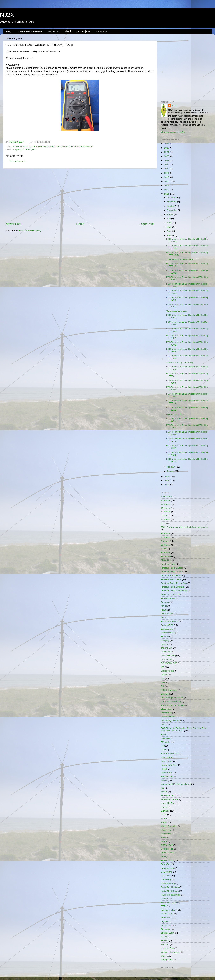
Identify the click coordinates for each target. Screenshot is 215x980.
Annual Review (168, 598)
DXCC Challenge (169, 690)
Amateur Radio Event (171, 579)
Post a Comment (18, 161)
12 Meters (166, 504)
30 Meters (166, 533)
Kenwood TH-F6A (169, 799)
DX (162, 686)
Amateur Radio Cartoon (172, 568)
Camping (165, 640)
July (169, 219)
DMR (163, 682)
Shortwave (166, 918)
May (169, 227)
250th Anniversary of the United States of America (185, 527)
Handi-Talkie (167, 761)
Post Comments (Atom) (30, 230)
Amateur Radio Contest (172, 572)
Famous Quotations (170, 720)
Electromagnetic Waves (172, 698)
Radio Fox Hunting (170, 887)
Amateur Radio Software (173, 587)
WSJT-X (165, 956)
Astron (164, 617)
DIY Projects (84, 31)
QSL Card (166, 876)
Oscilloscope (167, 849)
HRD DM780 (167, 777)
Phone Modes (167, 853)
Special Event (167, 933)
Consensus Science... (177, 311)
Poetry (164, 857)
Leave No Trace (168, 803)
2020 (167, 169)
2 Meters (165, 516)
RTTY (164, 906)
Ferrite (164, 734)
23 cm (164, 523)
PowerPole (166, 864)
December (172, 198)
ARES (164, 610)
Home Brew (167, 773)
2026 (167, 144)
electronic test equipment (173, 705)
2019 (167, 173)
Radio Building (168, 883)
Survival (165, 941)
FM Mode (165, 742)
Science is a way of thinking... (180, 363)
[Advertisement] (80, 195)
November (172, 202)
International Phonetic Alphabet (176, 784)
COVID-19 (166, 659)
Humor (164, 780)
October (171, 206)
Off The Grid (167, 845)
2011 (167, 485)
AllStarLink (166, 560)
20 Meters (166, 519)
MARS (164, 818)
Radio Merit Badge (170, 891)
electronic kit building (171, 701)
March (170, 235)
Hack (163, 750)
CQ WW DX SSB (169, 663)
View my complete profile (173, 132)
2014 (167, 194)
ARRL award (167, 614)
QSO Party (166, 879)
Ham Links (101, 31)
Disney (164, 675)
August (170, 214)
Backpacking (167, 629)
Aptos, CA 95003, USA (26, 150)
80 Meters (166, 553)
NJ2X (7, 15)
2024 (167, 152)
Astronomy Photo (169, 621)
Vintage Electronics (170, 952)
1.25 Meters (167, 497)
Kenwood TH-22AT (170, 795)
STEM (164, 937)
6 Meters (165, 541)
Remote (165, 899)
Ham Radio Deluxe (170, 754)
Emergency (166, 713)
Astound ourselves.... (176, 414)
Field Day (165, 738)
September (172, 210)
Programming (167, 868)
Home (80, 224)
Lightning (165, 811)
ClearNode (166, 652)
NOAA (164, 841)
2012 (167, 481)
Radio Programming (170, 895)
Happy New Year (169, 765)
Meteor (164, 822)
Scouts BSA (167, 914)
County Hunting (168, 656)
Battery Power (168, 633)
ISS (163, 788)
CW (163, 667)
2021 (167, 165)
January (171, 471)
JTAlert (164, 792)
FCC (163, 724)
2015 (167, 190)
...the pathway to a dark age (180, 259)
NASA (164, 838)
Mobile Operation (169, 826)
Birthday (165, 637)
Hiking (164, 769)
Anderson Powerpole (171, 594)
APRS (164, 606)
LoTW (164, 815)
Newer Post (13, 224)
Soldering (165, 929)
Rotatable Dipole (169, 902)
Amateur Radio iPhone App (174, 583)
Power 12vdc (167, 860)
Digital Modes (167, 671)
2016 (167, 185)
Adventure (166, 556)
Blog (9, 31)
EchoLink (165, 694)
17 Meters (166, 512)
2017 (167, 181)
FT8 (163, 746)
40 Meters (166, 537)
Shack (68, 31)
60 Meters (166, 545)
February (171, 467)
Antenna (165, 602)
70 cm (164, 549)
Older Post (147, 224)
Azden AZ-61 (167, 625)
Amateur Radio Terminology (174, 591)
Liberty (164, 807)
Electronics (166, 709)
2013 (167, 476)
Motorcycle (166, 830)
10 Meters (166, 500)
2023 (167, 156)
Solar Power (167, 925)
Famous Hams (168, 717)
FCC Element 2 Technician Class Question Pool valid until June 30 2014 (48, 146)
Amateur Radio (168, 564)
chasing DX (166, 648)
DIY (163, 678)
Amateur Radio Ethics (171, 576)
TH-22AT (165, 944)
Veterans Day (167, 948)
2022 (167, 160)
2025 (167, 148)
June (169, 223)
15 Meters (166, 508)
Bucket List (53, 31)
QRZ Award (166, 872)
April (169, 231)
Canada (165, 644)
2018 (167, 177)
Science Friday (168, 910)
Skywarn (165, 921)
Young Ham (166, 960)
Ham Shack (166, 757)
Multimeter (88, 146)
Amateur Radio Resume (29, 31)
